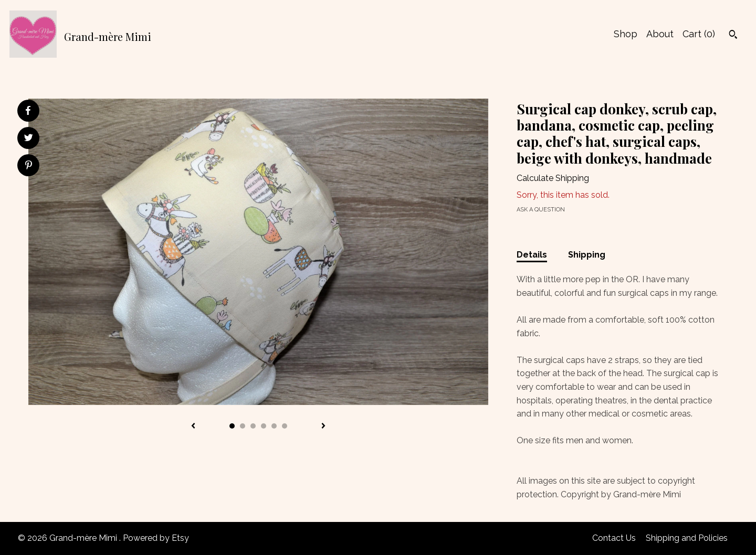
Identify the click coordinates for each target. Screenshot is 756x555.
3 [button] (253, 426)
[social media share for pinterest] (29, 166)
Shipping (587, 255)
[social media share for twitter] (29, 139)
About (660, 34)
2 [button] (243, 426)
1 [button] (232, 426)
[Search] (733, 36)
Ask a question (541, 210)
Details (532, 255)
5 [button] (274, 426)
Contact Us (614, 538)
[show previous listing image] (193, 426)
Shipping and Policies (687, 538)
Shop (626, 34)
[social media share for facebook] (28, 111)
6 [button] (285, 426)
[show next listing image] (323, 426)
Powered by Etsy (156, 538)
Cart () (699, 34)
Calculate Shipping (553, 178)
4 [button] (264, 426)
